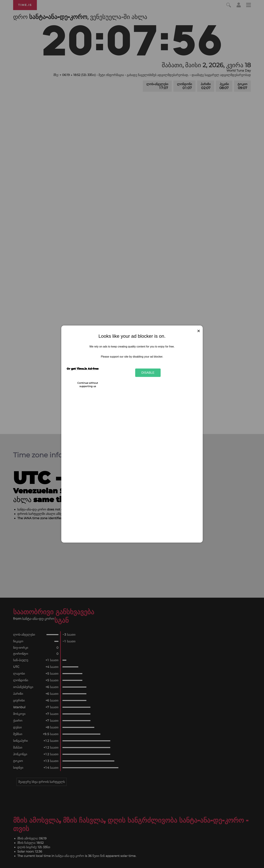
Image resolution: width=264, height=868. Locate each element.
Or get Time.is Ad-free (83, 369)
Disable (148, 373)
